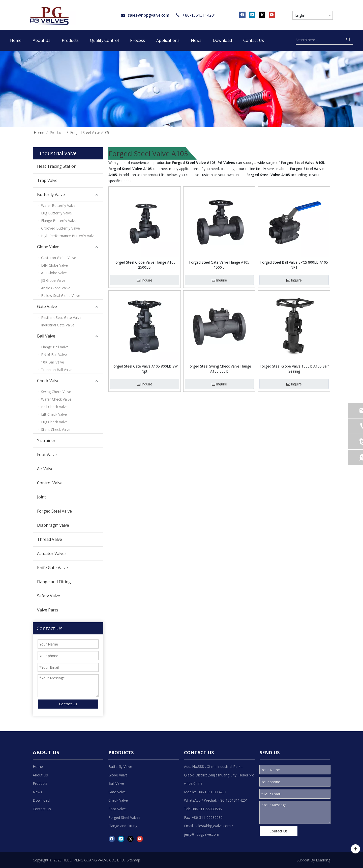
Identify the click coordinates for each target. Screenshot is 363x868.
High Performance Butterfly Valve (68, 236)
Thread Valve (50, 539)
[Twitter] (262, 15)
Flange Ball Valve (55, 347)
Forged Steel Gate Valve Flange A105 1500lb (219, 265)
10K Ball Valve (53, 362)
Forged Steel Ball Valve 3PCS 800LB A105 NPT (294, 265)
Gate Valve (47, 306)
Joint (41, 497)
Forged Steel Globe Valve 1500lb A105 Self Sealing (294, 369)
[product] (181, 89)
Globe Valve (48, 247)
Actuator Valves (52, 553)
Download (41, 800)
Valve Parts (48, 610)
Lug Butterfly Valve (56, 213)
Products (40, 783)
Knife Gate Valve (52, 568)
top (355, 849)
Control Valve (50, 483)
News (37, 792)
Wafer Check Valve (56, 399)
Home (38, 766)
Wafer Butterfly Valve (58, 205)
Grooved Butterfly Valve (60, 228)
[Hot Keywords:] (348, 40)
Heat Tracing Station (57, 166)
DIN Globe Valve (54, 265)
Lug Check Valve (54, 422)
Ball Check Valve (54, 407)
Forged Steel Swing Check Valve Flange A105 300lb (219, 369)
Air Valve (45, 469)
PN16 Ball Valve (54, 355)
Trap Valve (47, 180)
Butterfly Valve (51, 194)
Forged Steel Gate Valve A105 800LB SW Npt (145, 369)
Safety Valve (49, 596)
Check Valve (48, 381)
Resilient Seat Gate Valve (61, 317)
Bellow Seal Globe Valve (61, 296)
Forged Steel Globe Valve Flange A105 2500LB (144, 265)
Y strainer (46, 440)
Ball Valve (46, 336)
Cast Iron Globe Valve (59, 258)
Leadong (323, 860)
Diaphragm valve (53, 525)
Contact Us (68, 704)
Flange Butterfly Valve (59, 221)
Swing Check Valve (56, 392)
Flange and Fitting (54, 582)
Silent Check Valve (56, 429)
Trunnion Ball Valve (57, 370)
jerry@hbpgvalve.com (202, 834)
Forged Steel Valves (124, 817)
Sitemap (133, 860)
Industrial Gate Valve (58, 325)
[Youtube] (272, 15)
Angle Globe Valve (56, 288)
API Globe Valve (54, 273)
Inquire (145, 280)
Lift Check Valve (54, 414)
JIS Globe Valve (53, 280)
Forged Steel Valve (54, 511)
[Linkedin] (252, 15)
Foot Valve (47, 455)
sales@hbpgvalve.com (148, 15)
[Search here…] (320, 40)
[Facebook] (242, 15)
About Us (40, 775)
